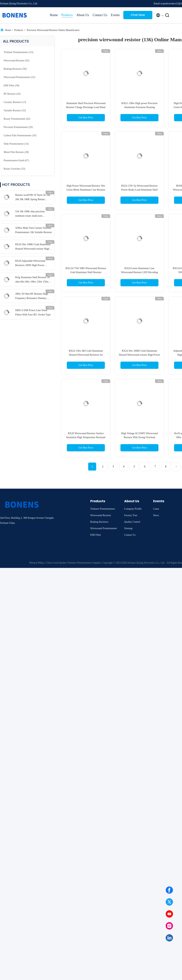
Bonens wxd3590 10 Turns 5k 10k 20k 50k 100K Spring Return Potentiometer (33, 198)
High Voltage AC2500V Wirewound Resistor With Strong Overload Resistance (140, 437)
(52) (19, 77)
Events (115, 15)
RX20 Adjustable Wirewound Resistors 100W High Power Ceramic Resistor (30, 264)
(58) (11, 86)
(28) (16, 152)
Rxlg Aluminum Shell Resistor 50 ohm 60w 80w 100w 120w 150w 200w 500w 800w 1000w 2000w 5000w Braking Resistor (32, 280)
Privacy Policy (37, 563)
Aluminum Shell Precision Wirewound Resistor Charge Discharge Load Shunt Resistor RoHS (86, 107)
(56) (15, 69)
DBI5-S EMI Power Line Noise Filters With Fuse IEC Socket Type (33, 312)
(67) (16, 160)
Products (67, 15)
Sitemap (128, 528)
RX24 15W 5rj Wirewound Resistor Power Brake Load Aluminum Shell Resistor (139, 190)
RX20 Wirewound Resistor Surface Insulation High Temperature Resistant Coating (86, 437)
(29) (18, 127)
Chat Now (138, 15)
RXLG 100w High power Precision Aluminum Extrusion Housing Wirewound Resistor (139, 107)
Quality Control (132, 522)
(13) (15, 102)
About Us (83, 15)
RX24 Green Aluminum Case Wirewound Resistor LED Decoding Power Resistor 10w (139, 272)
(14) (16, 144)
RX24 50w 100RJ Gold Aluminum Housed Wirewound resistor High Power (33, 247)
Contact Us (100, 15)
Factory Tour (131, 515)
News (156, 515)
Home (54, 15)
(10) (20, 135)
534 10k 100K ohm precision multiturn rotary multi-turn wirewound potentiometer (30, 214)
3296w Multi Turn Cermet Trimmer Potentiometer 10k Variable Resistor (34, 230)
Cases (156, 509)
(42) (12, 94)
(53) (18, 52)
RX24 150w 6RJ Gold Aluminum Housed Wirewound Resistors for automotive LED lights (86, 355)
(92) (16, 61)
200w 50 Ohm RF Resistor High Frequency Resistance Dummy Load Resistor (32, 296)
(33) (15, 110)
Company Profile (133, 509)
